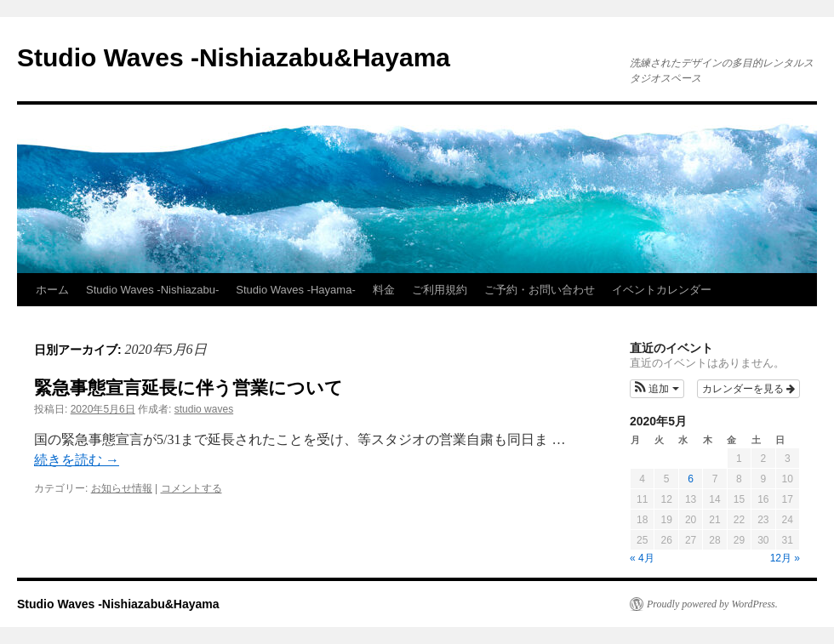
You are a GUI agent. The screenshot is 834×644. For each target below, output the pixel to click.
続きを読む (77, 460)
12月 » (785, 558)
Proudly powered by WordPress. (712, 604)
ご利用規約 (440, 290)
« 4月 (642, 558)
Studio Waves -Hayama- (295, 290)
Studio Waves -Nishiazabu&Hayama (234, 57)
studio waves (204, 409)
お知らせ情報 (122, 488)
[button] (657, 389)
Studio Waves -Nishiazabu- (152, 290)
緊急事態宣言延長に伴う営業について (189, 388)
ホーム (52, 290)
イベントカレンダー (662, 290)
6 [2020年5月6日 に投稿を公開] (691, 479)
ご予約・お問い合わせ (540, 290)
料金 (384, 290)
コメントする (191, 488)
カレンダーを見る (748, 389)
